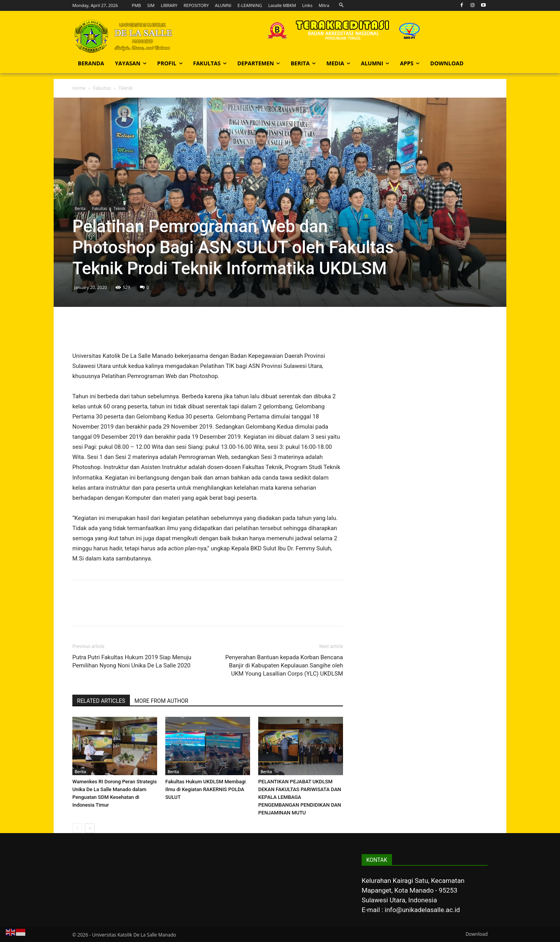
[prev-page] (77, 828)
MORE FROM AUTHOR (161, 701)
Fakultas (102, 88)
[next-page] (90, 828)
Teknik (119, 208)
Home (79, 88)
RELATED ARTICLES (101, 701)
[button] (342, 5)
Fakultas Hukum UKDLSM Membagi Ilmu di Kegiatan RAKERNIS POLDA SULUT (206, 789)
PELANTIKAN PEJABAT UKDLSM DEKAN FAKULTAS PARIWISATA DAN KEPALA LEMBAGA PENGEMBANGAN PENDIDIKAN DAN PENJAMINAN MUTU (300, 797)
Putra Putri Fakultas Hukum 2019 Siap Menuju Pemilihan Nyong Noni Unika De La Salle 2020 (132, 661)
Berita (80, 208)
